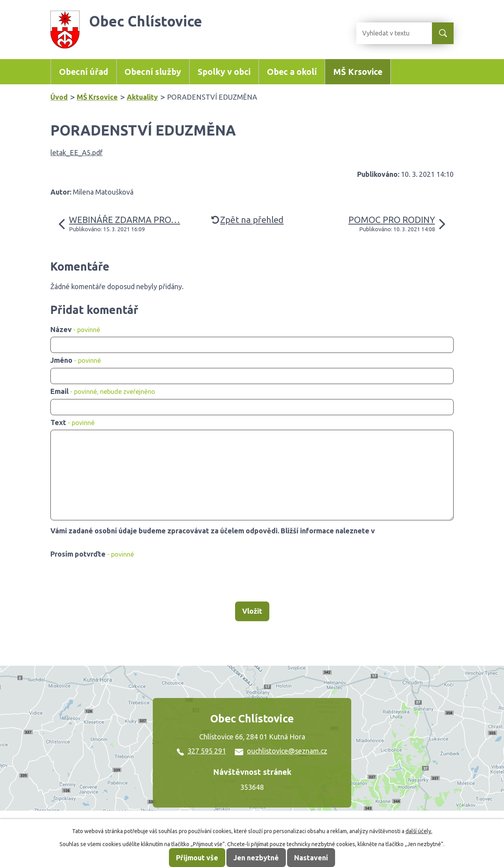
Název (75, 329)
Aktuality (142, 97)
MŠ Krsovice (358, 72)
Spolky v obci (224, 72)
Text (72, 422)
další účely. (419, 831)
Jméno (76, 360)
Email (103, 391)
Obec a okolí (292, 72)
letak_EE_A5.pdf (77, 152)
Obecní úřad (84, 72)
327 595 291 (201, 751)
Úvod (59, 97)
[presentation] (110, 581)
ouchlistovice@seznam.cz (281, 751)
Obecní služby (153, 72)
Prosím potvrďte (92, 554)
